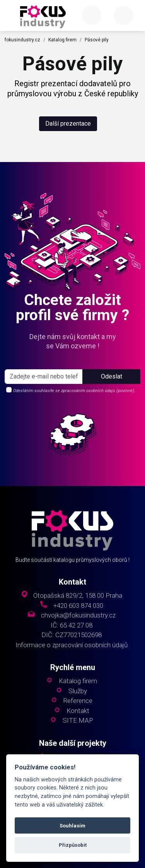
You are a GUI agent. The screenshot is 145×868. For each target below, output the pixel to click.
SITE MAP (78, 720)
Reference (78, 701)
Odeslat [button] (112, 376)
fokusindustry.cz (22, 40)
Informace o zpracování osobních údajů (72, 645)
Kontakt (78, 711)
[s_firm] (44, 377)
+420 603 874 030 (78, 606)
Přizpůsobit (73, 845)
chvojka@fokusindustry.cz (78, 615)
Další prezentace (68, 124)
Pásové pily (97, 40)
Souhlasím (72, 826)
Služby (78, 691)
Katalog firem (62, 40)
